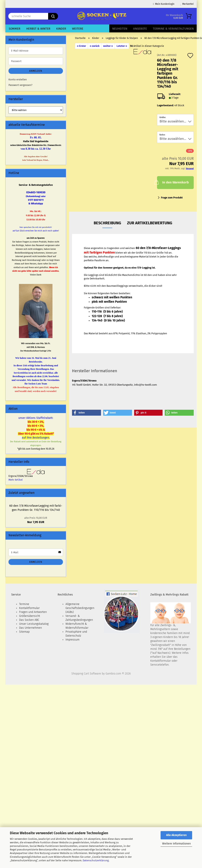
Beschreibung (107, 223)
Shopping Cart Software (86, 674)
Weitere (78, 29)
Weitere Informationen (176, 844)
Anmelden (36, 71)
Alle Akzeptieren (176, 835)
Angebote (140, 29)
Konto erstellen (18, 79)
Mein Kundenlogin (164, 4)
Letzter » (122, 46)
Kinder (61, 29)
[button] (87, 413)
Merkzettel (187, 4)
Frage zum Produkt (172, 198)
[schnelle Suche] (53, 16)
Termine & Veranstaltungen (173, 29)
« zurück (95, 46)
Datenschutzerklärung (96, 860)
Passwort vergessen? (20, 85)
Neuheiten (120, 29)
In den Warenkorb (173, 182)
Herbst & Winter (38, 29)
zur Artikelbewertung (150, 223)
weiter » (108, 46)
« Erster (81, 46)
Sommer (14, 29)
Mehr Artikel (16, 480)
